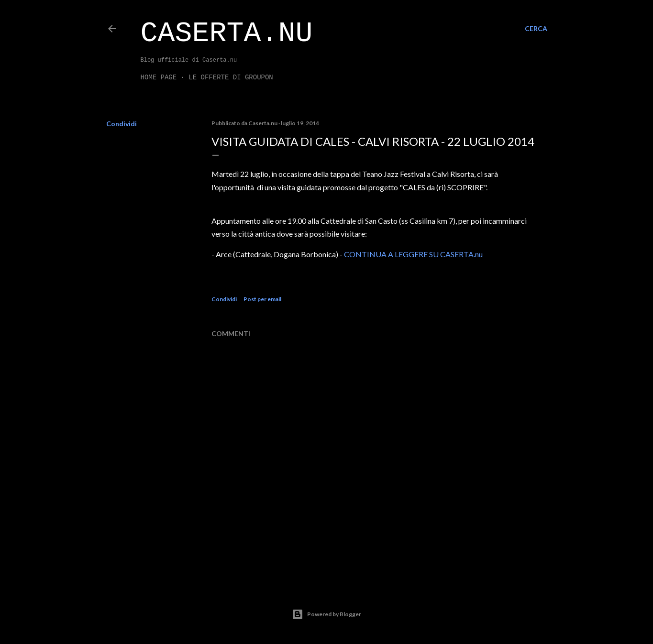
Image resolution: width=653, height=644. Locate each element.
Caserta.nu (227, 33)
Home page (159, 77)
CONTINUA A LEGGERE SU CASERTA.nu (413, 254)
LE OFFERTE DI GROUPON (231, 77)
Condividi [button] (122, 124)
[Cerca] (536, 29)
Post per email (262, 299)
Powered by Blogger (326, 614)
